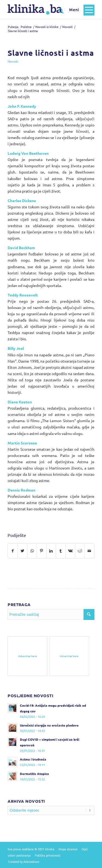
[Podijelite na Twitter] (22, 551)
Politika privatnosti (48, 855)
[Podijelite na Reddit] (80, 551)
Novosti (13, 61)
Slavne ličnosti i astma (51, 53)
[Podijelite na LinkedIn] (51, 551)
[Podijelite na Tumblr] (61, 551)
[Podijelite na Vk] (70, 551)
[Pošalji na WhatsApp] (32, 551)
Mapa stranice (68, 849)
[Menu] (79, 10)
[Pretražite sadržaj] (58, 11)
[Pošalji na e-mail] (89, 551)
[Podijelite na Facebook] (13, 551)
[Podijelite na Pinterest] (42, 551)
